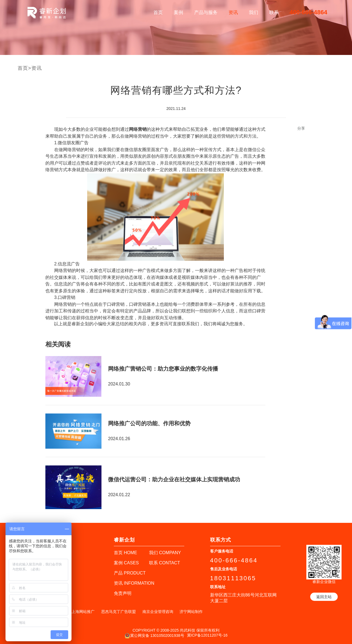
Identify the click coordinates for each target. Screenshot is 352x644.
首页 (158, 13)
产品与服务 (206, 13)
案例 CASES (126, 563)
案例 (178, 13)
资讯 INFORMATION (134, 583)
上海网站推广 (83, 612)
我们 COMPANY (165, 553)
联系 (274, 13)
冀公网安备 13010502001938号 (154, 636)
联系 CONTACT (165, 563)
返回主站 (324, 597)
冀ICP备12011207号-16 (207, 635)
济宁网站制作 (191, 612)
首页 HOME (125, 553)
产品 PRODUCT (130, 573)
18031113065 (233, 578)
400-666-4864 (308, 12)
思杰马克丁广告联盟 (119, 612)
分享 (301, 128)
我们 (254, 13)
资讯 (233, 13)
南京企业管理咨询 (158, 612)
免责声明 (123, 593)
